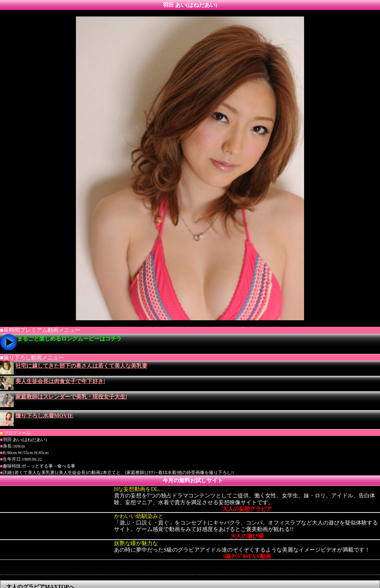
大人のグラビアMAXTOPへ (40, 573)
